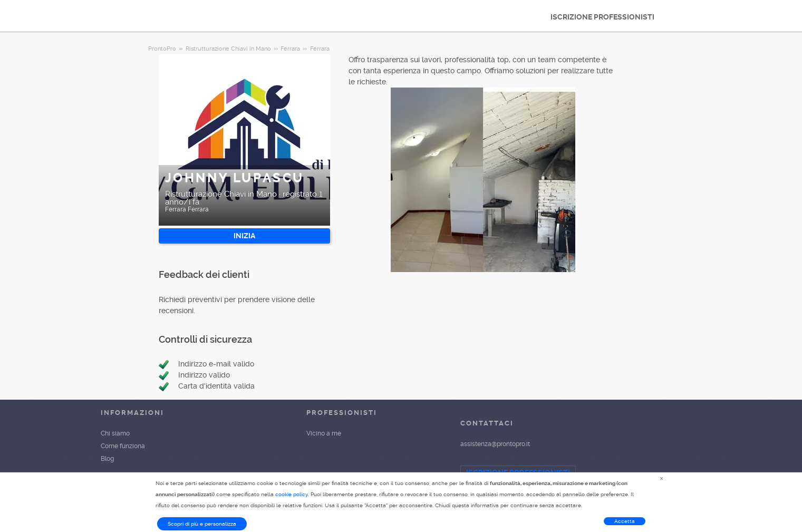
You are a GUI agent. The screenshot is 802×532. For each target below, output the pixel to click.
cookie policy (292, 494)
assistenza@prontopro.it (495, 444)
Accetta (625, 521)
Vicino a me (324, 433)
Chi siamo (115, 433)
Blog (107, 459)
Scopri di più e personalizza (202, 524)
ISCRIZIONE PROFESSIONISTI (602, 17)
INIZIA (244, 236)
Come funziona (123, 446)
